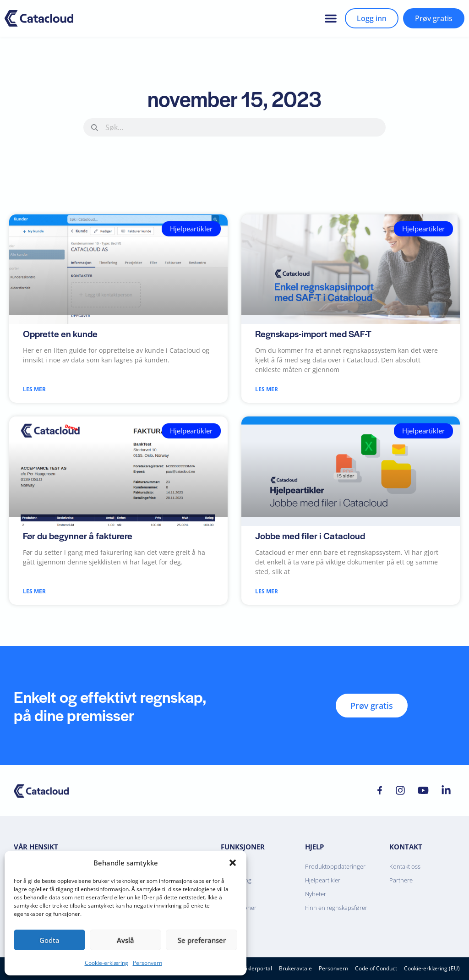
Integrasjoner (239, 908)
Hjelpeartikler (323, 880)
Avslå (125, 940)
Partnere (401, 880)
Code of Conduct (376, 968)
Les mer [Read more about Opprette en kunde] (34, 389)
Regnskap (234, 866)
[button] (233, 863)
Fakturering (236, 880)
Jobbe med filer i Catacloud (310, 536)
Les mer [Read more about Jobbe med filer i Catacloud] (267, 591)
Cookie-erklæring (106, 963)
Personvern (147, 963)
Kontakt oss (405, 866)
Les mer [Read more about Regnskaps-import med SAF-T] (267, 389)
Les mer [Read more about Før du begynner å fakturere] (34, 591)
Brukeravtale (295, 968)
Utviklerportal (255, 968)
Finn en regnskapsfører (336, 908)
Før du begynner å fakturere (78, 536)
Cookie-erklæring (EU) (432, 968)
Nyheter (316, 894)
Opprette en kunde (60, 334)
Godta (49, 940)
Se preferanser (202, 940)
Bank (227, 894)
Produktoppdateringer (335, 866)
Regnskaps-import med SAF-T (313, 334)
